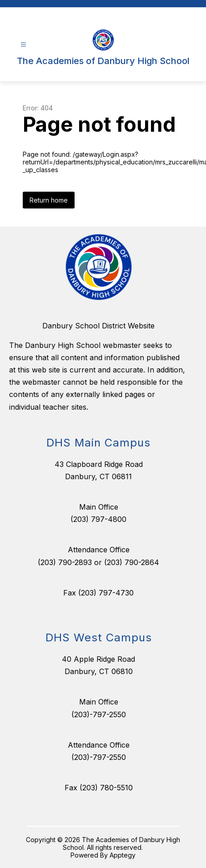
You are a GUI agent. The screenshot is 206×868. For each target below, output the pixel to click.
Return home (49, 200)
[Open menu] (23, 45)
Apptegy (123, 855)
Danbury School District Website (98, 326)
